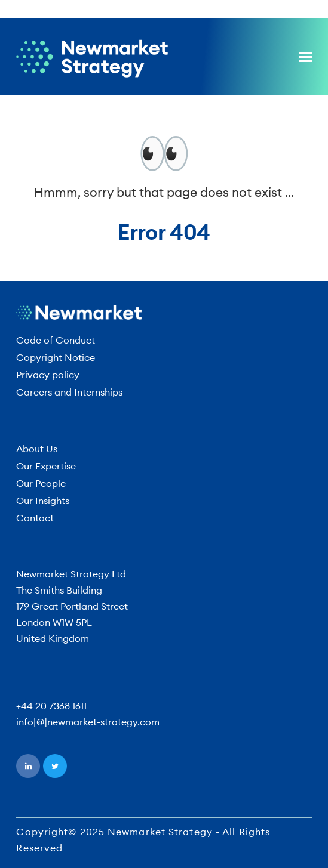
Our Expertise (46, 466)
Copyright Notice (56, 357)
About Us (37, 449)
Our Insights (43, 501)
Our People (41, 483)
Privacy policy (48, 375)
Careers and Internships (69, 392)
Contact (35, 518)
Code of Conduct (56, 340)
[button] (305, 57)
